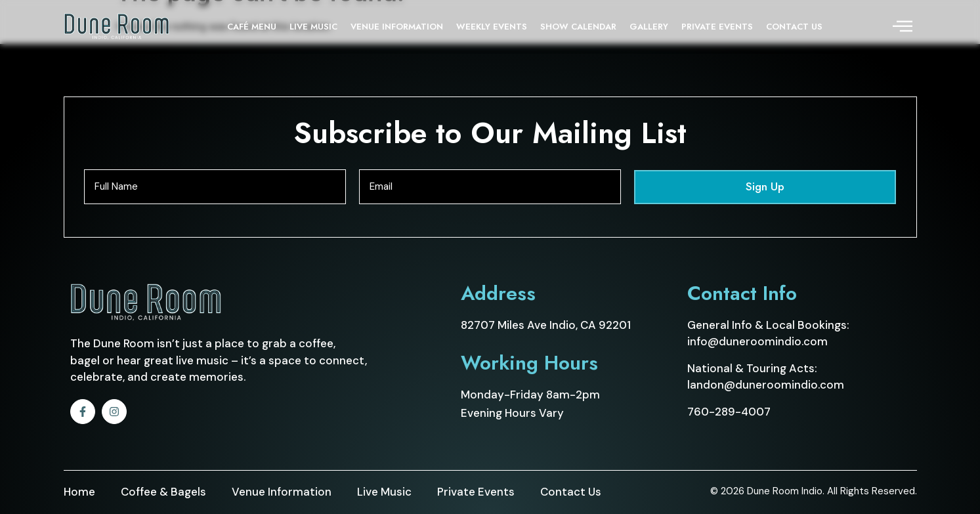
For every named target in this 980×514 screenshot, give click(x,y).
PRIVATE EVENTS (717, 27)
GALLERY (649, 27)
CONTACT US (794, 27)
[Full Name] (215, 187)
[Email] (490, 187)
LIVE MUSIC (313, 27)
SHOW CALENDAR (578, 27)
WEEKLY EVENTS (492, 27)
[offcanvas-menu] (903, 27)
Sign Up (765, 186)
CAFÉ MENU (252, 27)
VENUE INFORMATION (397, 27)
